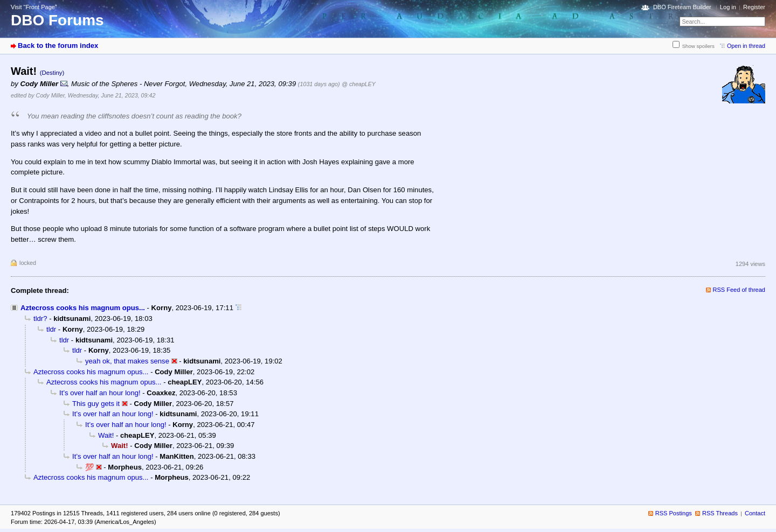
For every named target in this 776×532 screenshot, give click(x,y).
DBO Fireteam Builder (682, 7)
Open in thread (746, 46)
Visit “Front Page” (34, 7)
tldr (51, 329)
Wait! (106, 435)
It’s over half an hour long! (100, 393)
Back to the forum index (58, 45)
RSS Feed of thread (739, 290)
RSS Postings (674, 513)
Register (754, 7)
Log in (728, 7)
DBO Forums (57, 20)
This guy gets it (96, 404)
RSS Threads (720, 513)
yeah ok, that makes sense (127, 361)
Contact (755, 513)
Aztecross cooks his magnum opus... (83, 308)
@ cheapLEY (359, 84)
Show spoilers (698, 46)
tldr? (40, 318)
